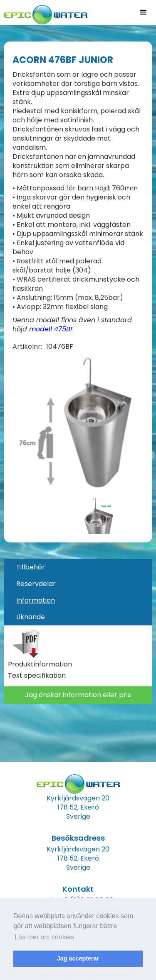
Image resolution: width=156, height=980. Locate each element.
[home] (44, 12)
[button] (144, 12)
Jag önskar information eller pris (78, 695)
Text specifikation (37, 676)
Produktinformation (40, 664)
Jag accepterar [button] (78, 958)
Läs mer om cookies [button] (44, 937)
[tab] (78, 567)
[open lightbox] (73, 424)
